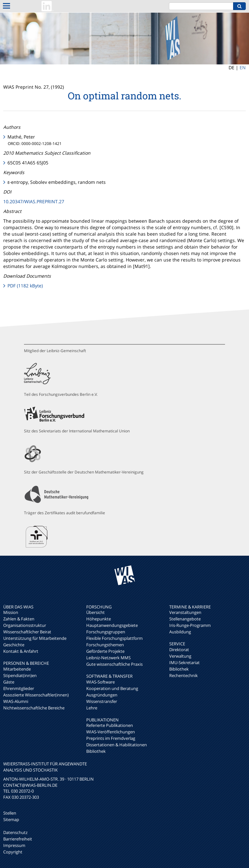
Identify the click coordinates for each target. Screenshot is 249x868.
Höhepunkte (99, 619)
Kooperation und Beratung (112, 688)
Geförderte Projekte (105, 651)
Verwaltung (180, 656)
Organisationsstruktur (25, 625)
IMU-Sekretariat (184, 662)
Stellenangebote (185, 619)
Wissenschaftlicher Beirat (27, 632)
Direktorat (179, 650)
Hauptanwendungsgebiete (112, 625)
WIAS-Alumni (16, 701)
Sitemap (11, 819)
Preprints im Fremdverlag (111, 738)
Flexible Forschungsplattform (114, 638)
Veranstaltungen (185, 612)
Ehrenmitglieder (19, 688)
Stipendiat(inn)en (20, 675)
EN (243, 67)
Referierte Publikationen (110, 725)
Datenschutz (15, 832)
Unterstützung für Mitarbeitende (35, 638)
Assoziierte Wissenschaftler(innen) (36, 695)
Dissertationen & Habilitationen (117, 745)
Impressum (14, 845)
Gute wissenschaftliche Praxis (114, 664)
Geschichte (14, 645)
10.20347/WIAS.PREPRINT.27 (34, 201)
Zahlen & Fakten (19, 619)
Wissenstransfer (102, 701)
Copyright (13, 852)
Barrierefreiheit (18, 839)
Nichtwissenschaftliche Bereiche (34, 708)
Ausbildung (180, 632)
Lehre (92, 708)
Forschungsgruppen (106, 632)
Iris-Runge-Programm (190, 625)
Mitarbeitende (17, 669)
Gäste (9, 682)
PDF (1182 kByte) (25, 286)
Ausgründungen (102, 695)
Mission (11, 612)
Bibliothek (96, 751)
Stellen (10, 813)
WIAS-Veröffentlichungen (111, 732)
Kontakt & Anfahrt (21, 651)
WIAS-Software (101, 682)
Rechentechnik (184, 675)
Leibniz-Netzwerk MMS (108, 658)
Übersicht (95, 612)
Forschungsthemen (105, 645)
